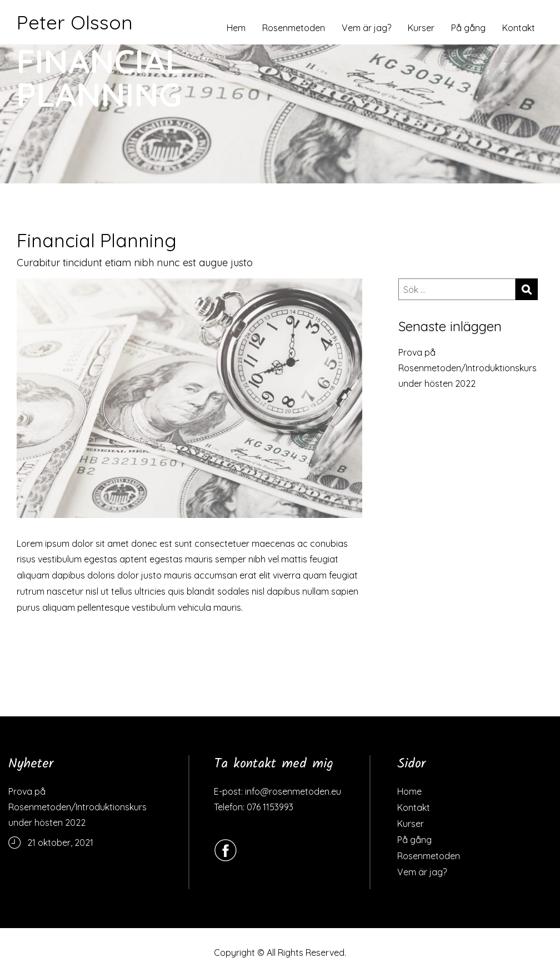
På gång (468, 28)
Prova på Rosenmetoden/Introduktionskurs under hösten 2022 (467, 368)
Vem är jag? (366, 28)
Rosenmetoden (294, 28)
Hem (236, 28)
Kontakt (519, 28)
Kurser (421, 28)
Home (409, 791)
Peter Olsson (75, 22)
